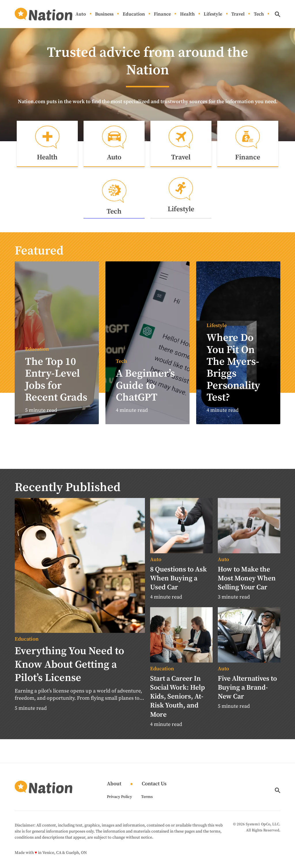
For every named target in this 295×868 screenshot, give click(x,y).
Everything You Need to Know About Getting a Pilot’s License (69, 665)
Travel (238, 14)
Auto (81, 14)
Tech (259, 14)
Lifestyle (213, 14)
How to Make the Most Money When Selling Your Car (247, 579)
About (114, 785)
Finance (162, 14)
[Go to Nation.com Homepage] (44, 14)
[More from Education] (80, 640)
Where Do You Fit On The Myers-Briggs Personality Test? (233, 368)
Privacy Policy (119, 797)
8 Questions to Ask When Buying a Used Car (178, 579)
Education (134, 14)
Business (104, 14)
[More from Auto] (181, 560)
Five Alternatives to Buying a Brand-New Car (247, 688)
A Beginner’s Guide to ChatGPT (145, 386)
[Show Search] (278, 14)
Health (187, 14)
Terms (147, 797)
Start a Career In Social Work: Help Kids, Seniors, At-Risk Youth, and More (177, 697)
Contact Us (154, 785)
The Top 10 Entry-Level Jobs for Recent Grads (56, 380)
